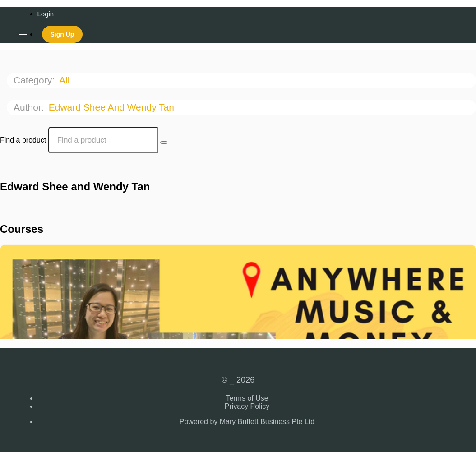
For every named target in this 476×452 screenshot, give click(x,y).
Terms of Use (247, 398)
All (66, 80)
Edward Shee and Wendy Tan (113, 107)
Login (46, 14)
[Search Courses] (164, 143)
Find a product (23, 140)
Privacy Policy (247, 406)
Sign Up (62, 34)
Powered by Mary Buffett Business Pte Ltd (247, 422)
